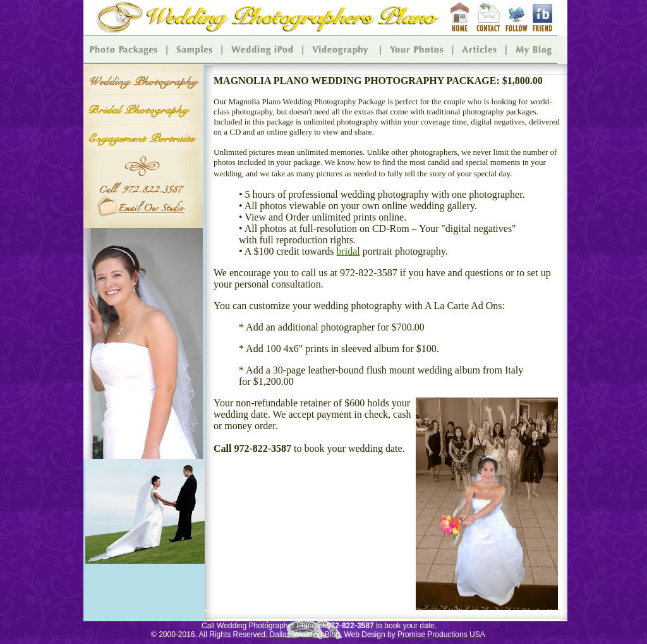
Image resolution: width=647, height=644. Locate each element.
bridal (348, 251)
